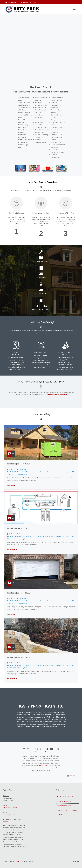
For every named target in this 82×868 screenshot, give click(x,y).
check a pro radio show (45, 472)
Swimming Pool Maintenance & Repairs (56, 137)
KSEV (8, 474)
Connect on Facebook (64, 801)
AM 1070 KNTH (14, 472)
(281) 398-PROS (10, 808)
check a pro (32, 472)
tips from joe (15, 474)
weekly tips (23, 474)
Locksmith (38, 125)
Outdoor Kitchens (41, 127)
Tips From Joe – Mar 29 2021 (19, 528)
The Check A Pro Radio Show (66, 797)
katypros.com (43, 765)
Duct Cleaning (23, 125)
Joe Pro (13, 469)
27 (9, 454)
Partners (60, 814)
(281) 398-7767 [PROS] (29, 2)
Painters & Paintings (42, 135)
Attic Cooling (23, 110)
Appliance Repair (24, 108)
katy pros (68, 472)
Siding (53, 120)
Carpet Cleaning (24, 112)
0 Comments (24, 469)
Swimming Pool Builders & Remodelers (56, 130)
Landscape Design (41, 120)
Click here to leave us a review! (57, 395)
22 (9, 583)
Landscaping (39, 122)
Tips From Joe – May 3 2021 (19, 464)
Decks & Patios (23, 120)
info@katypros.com (13, 2)
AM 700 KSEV (24, 472)
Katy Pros (18, 861)
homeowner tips (59, 472)
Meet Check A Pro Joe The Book (67, 810)
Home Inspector (40, 108)
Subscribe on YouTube (64, 806)
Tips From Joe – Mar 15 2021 (19, 657)
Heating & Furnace (41, 105)
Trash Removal (56, 142)
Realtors (54, 103)
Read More (11, 485)
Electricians (22, 127)
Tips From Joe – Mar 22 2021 (19, 593)
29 (9, 518)
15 (9, 647)
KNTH (73, 472)
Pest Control (39, 137)
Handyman (39, 103)
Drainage (21, 122)
